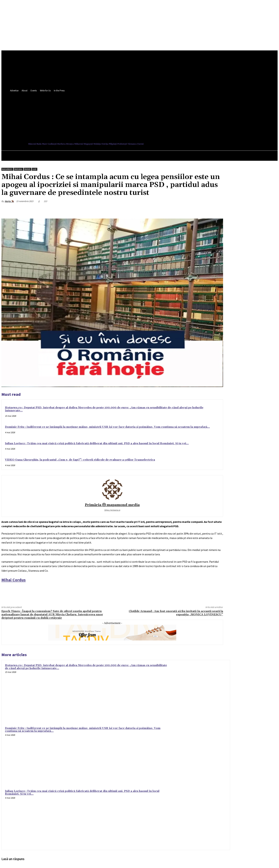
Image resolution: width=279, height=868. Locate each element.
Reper (27, 169)
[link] (14, 580)
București (7, 169)
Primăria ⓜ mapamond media (112, 505)
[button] (162, 126)
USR (34, 169)
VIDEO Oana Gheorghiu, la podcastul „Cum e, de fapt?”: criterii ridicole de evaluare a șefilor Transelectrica (80, 460)
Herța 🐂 (9, 201)
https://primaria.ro (112, 510)
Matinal (18, 169)
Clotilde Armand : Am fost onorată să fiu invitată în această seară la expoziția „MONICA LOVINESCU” (176, 613)
